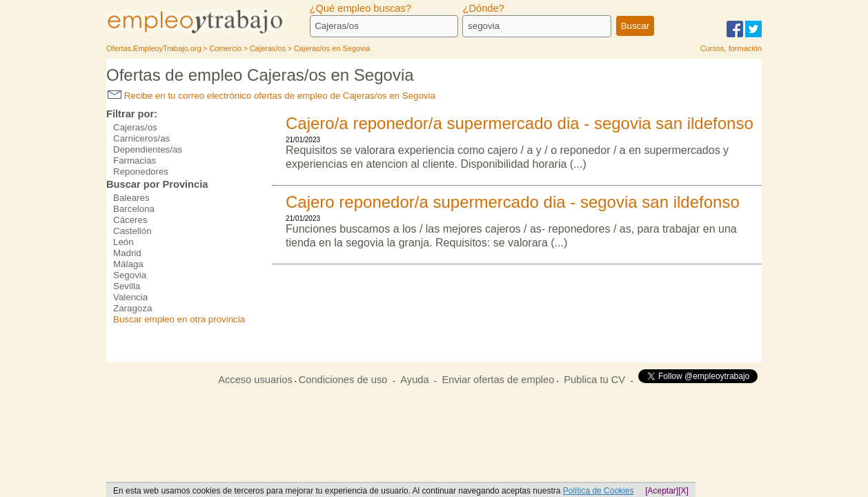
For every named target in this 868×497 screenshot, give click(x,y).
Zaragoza (132, 308)
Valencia (130, 297)
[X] (683, 491)
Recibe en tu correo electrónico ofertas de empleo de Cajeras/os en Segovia (272, 96)
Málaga (128, 264)
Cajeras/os (135, 127)
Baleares (131, 198)
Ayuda (414, 380)
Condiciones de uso (343, 380)
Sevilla (127, 286)
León (124, 242)
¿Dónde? (483, 8)
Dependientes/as (148, 149)
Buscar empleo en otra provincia (179, 319)
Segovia (130, 275)
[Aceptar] (662, 491)
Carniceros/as (141, 138)
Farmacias (135, 160)
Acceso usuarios (255, 380)
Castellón (132, 231)
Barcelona (134, 209)
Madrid (127, 253)
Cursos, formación (731, 48)
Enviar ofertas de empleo (498, 380)
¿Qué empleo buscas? (361, 8)
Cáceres (130, 220)
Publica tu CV (594, 380)
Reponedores (141, 172)
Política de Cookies (599, 491)
